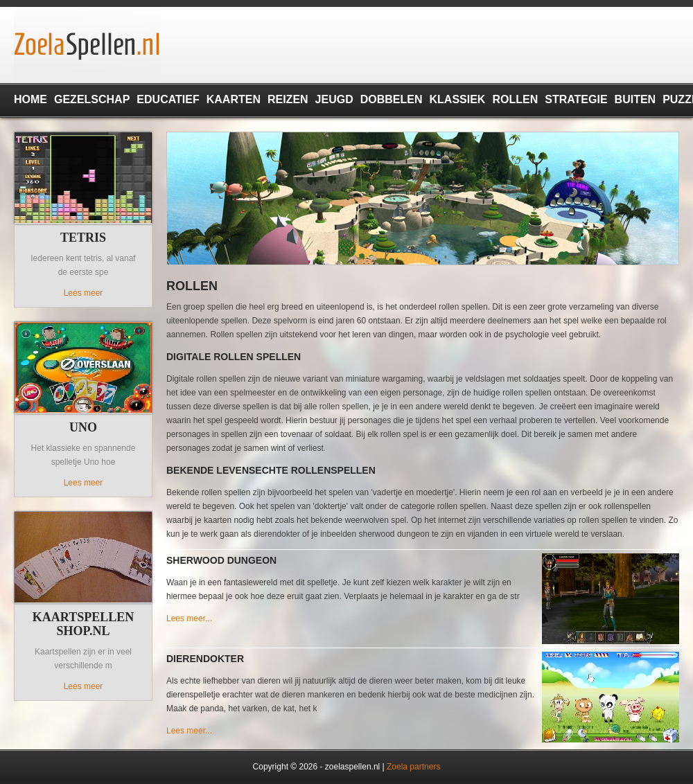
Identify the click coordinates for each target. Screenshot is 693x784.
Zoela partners (413, 767)
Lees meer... (189, 618)
